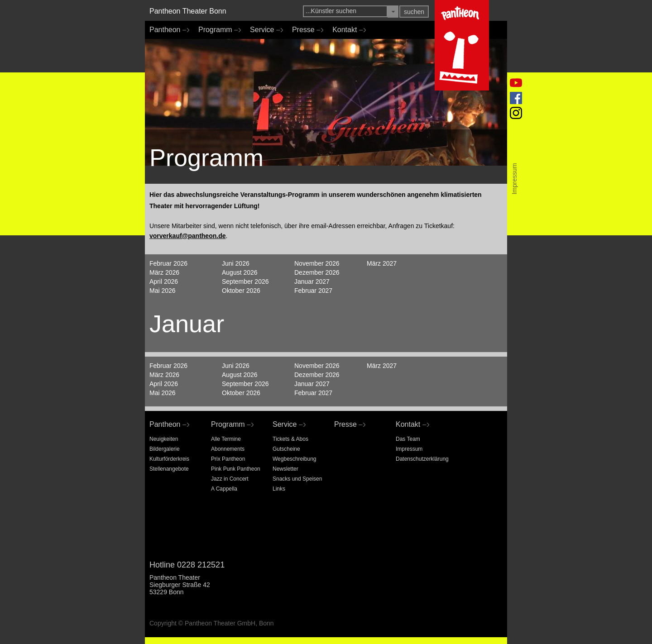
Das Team (408, 439)
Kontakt (347, 30)
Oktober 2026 (241, 291)
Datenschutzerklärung (422, 459)
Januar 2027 (312, 281)
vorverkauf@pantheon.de (187, 236)
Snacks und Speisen (297, 479)
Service (264, 30)
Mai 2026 (163, 291)
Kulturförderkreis (169, 459)
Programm (217, 30)
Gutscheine (286, 449)
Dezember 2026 (317, 272)
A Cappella (224, 489)
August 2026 (240, 272)
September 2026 (245, 281)
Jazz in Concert (230, 479)
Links (279, 489)
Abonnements (228, 449)
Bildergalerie (165, 449)
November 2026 (317, 263)
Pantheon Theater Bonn (188, 11)
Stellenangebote (169, 469)
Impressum (409, 449)
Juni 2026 (236, 263)
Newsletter (285, 469)
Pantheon (167, 30)
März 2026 (164, 272)
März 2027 (382, 263)
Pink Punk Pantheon (236, 469)
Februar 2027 (313, 291)
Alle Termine (226, 439)
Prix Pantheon (228, 459)
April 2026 (164, 281)
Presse (305, 30)
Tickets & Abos (290, 439)
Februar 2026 (168, 263)
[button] (393, 12)
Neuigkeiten (164, 439)
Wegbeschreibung (295, 459)
